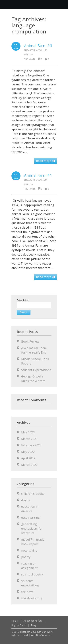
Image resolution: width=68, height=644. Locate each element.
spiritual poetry (32, 574)
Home (15, 621)
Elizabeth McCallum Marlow (36, 52)
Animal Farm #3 (38, 46)
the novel (30, 59)
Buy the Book (19, 625)
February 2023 (31, 445)
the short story (32, 598)
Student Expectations (36, 370)
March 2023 (29, 439)
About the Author (33, 621)
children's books (33, 494)
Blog (34, 625)
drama (26, 500)
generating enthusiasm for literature (32, 529)
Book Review (30, 342)
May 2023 (28, 432)
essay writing (31, 518)
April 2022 (28, 458)
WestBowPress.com (42, 635)
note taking (29, 550)
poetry (26, 557)
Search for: (23, 300)
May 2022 (28, 452)
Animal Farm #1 (38, 175)
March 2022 (29, 465)
